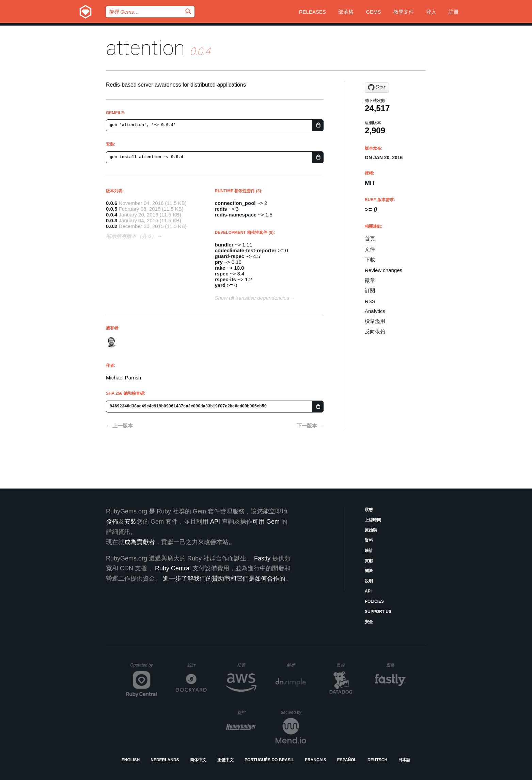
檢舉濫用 (375, 321)
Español (347, 760)
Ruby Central (173, 568)
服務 (396, 665)
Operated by (144, 667)
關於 (369, 571)
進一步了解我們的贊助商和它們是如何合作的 (224, 579)
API (368, 591)
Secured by (293, 712)
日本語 (404, 760)
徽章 (370, 280)
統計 (369, 551)
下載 (370, 260)
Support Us (378, 612)
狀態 (369, 510)
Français (316, 760)
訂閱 (370, 291)
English (131, 760)
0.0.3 (112, 220)
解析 (296, 665)
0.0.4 (112, 215)
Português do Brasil (269, 760)
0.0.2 (112, 226)
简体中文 (198, 760)
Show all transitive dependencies (252, 298)
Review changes (384, 270)
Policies (374, 601)
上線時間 (373, 520)
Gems (373, 12)
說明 (369, 581)
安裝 (130, 522)
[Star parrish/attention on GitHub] (377, 88)
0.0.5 (112, 209)
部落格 (346, 12)
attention (145, 48)
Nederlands (165, 760)
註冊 (454, 12)
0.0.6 (112, 203)
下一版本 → (310, 426)
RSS (370, 301)
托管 (246, 665)
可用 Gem (266, 522)
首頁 (370, 238)
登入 (431, 12)
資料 (369, 540)
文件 (370, 249)
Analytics (375, 311)
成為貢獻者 (140, 542)
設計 (197, 665)
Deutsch (377, 760)
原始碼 (371, 530)
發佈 (112, 522)
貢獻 (369, 561)
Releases (312, 12)
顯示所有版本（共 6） (131, 236)
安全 (369, 622)
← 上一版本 (119, 426)
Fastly (262, 558)
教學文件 (404, 12)
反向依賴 (375, 332)
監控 (346, 665)
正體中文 (225, 760)
